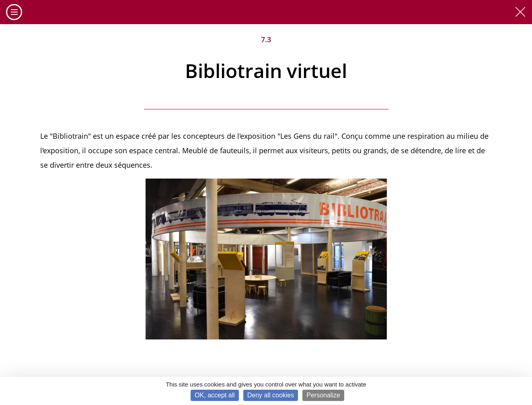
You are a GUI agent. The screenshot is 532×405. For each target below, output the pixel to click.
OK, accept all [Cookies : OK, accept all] (215, 395)
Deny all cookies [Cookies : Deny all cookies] (271, 395)
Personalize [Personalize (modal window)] (323, 395)
